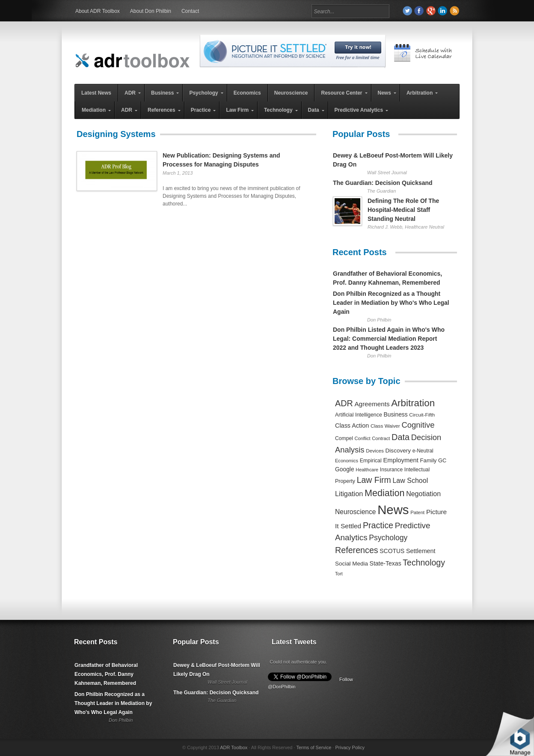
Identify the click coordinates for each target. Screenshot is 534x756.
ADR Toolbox (234, 747)
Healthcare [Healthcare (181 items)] (367, 470)
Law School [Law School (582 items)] (410, 480)
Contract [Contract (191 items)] (381, 438)
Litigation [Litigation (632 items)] (349, 494)
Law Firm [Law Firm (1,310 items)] (374, 480)
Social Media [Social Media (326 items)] (352, 564)
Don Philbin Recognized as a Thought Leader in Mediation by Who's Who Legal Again (391, 303)
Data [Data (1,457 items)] (400, 437)
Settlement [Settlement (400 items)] (421, 551)
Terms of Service (314, 747)
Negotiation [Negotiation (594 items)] (423, 494)
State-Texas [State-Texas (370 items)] (386, 563)
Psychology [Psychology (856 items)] (388, 538)
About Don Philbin (151, 11)
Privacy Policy (350, 747)
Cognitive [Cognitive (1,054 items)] (418, 425)
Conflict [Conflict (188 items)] (362, 438)
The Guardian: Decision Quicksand (383, 183)
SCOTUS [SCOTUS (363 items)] (392, 551)
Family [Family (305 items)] (428, 460)
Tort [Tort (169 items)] (339, 574)
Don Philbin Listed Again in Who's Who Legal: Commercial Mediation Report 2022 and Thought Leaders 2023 (389, 339)
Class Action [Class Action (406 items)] (352, 426)
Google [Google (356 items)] (345, 469)
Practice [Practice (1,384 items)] (378, 525)
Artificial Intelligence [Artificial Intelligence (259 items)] (359, 415)
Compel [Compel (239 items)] (344, 438)
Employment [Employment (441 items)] (400, 460)
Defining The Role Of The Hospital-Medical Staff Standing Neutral (403, 210)
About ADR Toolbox (98, 11)
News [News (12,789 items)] (393, 510)
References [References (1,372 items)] (357, 550)
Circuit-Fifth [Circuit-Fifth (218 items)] (422, 415)
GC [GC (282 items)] (442, 460)
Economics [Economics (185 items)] (347, 461)
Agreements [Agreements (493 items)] (372, 404)
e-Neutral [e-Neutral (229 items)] (423, 451)
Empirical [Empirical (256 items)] (371, 461)
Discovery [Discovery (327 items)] (398, 451)
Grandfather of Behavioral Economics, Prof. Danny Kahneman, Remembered (106, 674)
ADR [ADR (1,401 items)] (344, 403)
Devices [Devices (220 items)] (375, 451)
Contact (190, 11)
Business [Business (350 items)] (396, 414)
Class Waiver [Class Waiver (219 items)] (385, 426)
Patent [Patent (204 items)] (417, 512)
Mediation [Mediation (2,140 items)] (385, 493)
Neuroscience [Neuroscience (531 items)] (356, 512)
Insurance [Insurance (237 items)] (391, 470)
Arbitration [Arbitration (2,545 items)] (413, 403)
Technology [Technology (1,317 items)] (424, 563)
